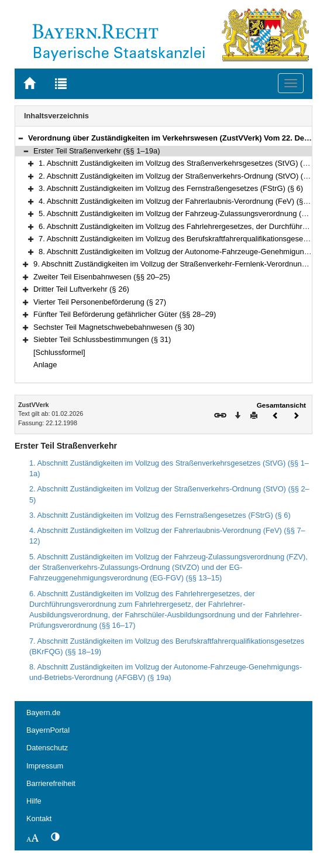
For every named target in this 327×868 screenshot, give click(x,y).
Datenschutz (47, 748)
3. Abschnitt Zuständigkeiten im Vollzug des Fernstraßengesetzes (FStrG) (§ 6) (171, 188)
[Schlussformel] (59, 352)
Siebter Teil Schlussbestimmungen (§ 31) (102, 339)
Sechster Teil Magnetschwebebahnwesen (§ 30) (114, 327)
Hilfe (34, 801)
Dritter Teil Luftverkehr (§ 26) (81, 289)
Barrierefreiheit (51, 783)
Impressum (45, 766)
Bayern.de (43, 712)
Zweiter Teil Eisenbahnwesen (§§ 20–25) (102, 277)
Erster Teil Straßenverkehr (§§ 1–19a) (97, 151)
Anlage (45, 365)
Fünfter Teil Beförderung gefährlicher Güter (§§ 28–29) (125, 314)
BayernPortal (48, 730)
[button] (20, 138)
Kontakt (39, 819)
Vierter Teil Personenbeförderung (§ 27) (100, 302)
